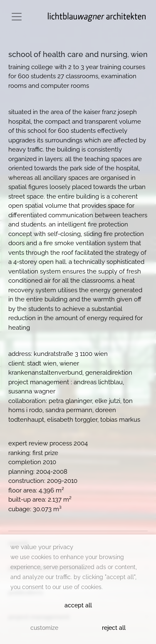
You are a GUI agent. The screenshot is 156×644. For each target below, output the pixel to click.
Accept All (78, 605)
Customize (44, 628)
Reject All (114, 628)
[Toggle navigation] (17, 17)
